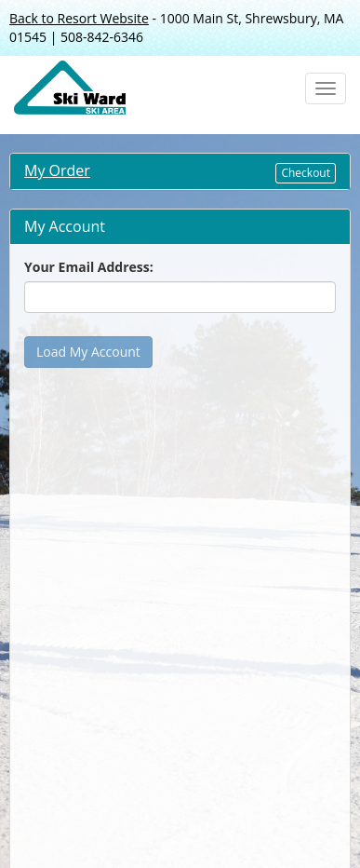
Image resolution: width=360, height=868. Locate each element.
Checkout (306, 173)
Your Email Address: (89, 267)
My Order (57, 170)
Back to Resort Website (79, 18)
